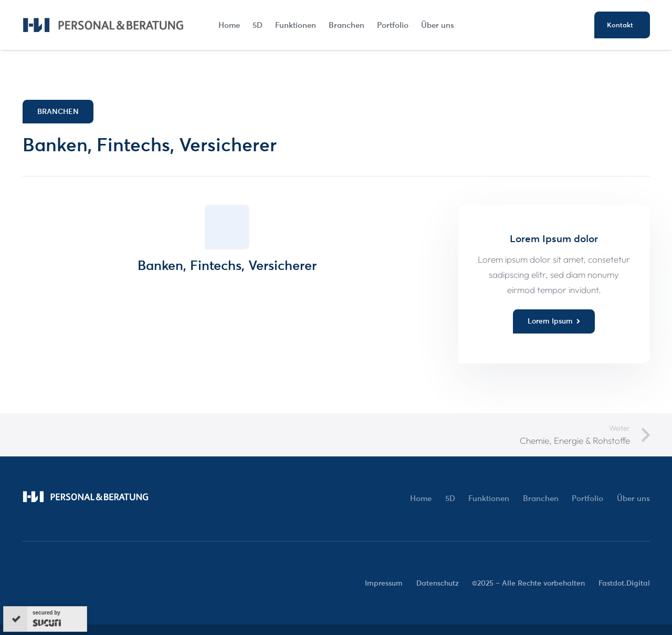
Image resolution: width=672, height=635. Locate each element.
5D (450, 498)
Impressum (384, 583)
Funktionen (489, 498)
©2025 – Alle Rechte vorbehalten (528, 583)
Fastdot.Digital (624, 583)
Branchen (541, 498)
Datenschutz (438, 583)
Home (421, 498)
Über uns (633, 498)
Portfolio (587, 498)
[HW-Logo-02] (103, 25)
